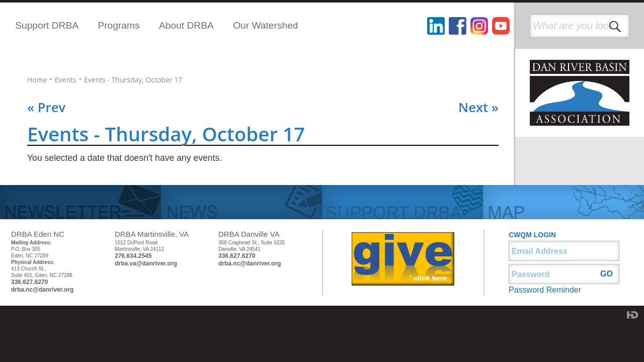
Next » (478, 107)
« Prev (46, 107)
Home (37, 80)
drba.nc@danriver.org (42, 290)
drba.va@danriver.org (146, 263)
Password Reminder (545, 290)
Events (66, 80)
